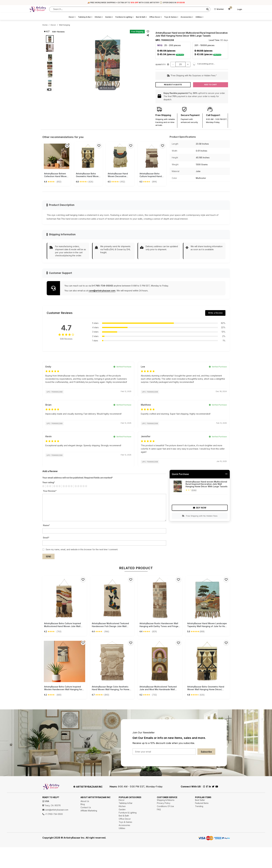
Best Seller (200, 800)
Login (240, 9)
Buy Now (200, 508)
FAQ (159, 809)
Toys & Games (171, 17)
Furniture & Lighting (125, 17)
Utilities (199, 17)
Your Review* (50, 491)
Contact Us (86, 807)
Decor (72, 17)
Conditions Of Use (165, 806)
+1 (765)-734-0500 (53, 814)
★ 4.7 (47, 31)
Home (45, 25)
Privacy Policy (164, 803)
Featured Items (202, 803)
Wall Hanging (64, 25)
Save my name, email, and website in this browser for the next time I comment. (82, 549)
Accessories (187, 17)
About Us (85, 801)
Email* (46, 538)
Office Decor (156, 17)
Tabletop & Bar (85, 17)
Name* (46, 525)
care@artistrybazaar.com (102, 291)
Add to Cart (211, 85)
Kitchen (99, 17)
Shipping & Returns (166, 800)
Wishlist (219, 9)
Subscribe (206, 752)
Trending (199, 806)
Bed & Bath (141, 17)
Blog (83, 804)
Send (48, 557)
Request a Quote (173, 85)
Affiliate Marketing (89, 811)
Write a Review (215, 313)
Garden (109, 17)
